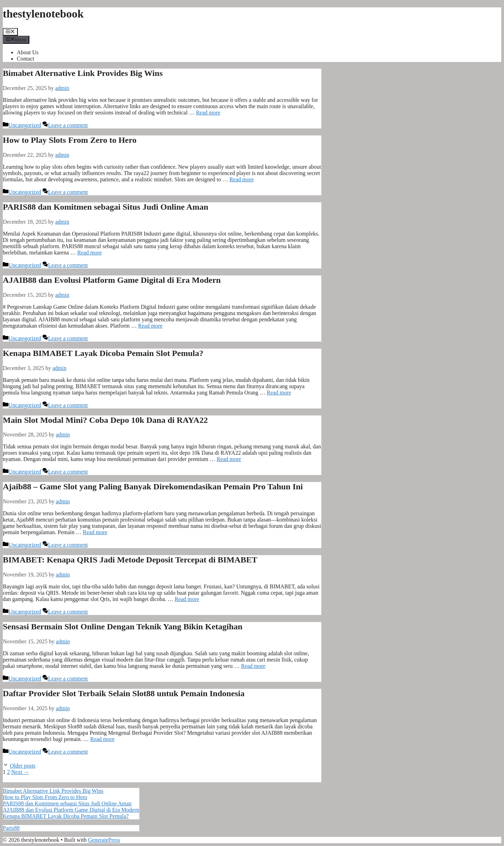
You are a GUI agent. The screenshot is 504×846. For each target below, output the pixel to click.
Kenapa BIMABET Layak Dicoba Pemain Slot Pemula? (103, 353)
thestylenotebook (43, 14)
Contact (26, 59)
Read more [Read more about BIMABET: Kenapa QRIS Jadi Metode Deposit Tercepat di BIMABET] (187, 599)
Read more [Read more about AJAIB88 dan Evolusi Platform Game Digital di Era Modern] (150, 326)
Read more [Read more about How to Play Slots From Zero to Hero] (241, 179)
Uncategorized (25, 125)
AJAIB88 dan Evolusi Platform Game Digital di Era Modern (112, 280)
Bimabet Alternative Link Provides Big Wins (83, 73)
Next (20, 772)
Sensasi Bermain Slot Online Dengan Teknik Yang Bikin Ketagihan (123, 627)
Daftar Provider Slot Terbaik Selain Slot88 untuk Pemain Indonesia (124, 693)
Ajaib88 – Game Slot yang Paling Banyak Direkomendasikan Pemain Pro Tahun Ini (153, 487)
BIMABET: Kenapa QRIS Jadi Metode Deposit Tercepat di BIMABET (130, 560)
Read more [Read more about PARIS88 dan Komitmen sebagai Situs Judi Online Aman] (90, 253)
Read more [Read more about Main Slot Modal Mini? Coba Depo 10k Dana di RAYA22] (229, 459)
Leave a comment (68, 125)
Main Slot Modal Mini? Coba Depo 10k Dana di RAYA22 (105, 420)
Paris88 (11, 828)
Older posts (23, 766)
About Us (28, 52)
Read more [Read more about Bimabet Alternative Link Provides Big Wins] (208, 113)
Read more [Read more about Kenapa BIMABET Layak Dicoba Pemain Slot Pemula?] (279, 393)
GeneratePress (104, 840)
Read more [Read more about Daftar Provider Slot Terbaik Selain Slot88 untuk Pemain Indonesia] (103, 739)
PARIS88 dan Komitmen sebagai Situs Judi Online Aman (106, 207)
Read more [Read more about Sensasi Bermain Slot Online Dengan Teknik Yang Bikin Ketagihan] (253, 666)
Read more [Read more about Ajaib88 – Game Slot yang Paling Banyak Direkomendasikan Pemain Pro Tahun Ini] (95, 532)
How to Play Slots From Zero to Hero (70, 140)
